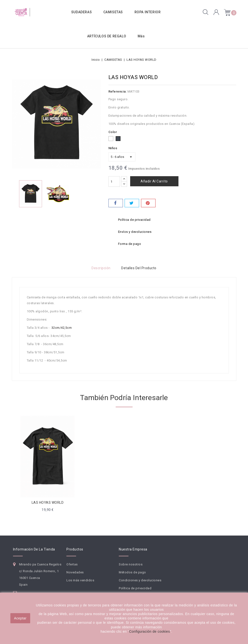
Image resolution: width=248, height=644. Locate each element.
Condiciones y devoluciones (140, 580)
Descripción (101, 268)
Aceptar (20, 618)
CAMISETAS (113, 12)
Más (141, 36)
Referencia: (118, 91)
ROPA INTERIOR (148, 12)
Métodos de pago (132, 572)
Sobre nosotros (131, 564)
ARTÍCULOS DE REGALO (107, 36)
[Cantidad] (114, 181)
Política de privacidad (135, 588)
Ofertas (72, 564)
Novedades (75, 572)
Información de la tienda (34, 549)
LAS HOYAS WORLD (48, 503)
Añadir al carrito (154, 181)
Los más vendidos (80, 580)
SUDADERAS (81, 12)
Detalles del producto (139, 268)
